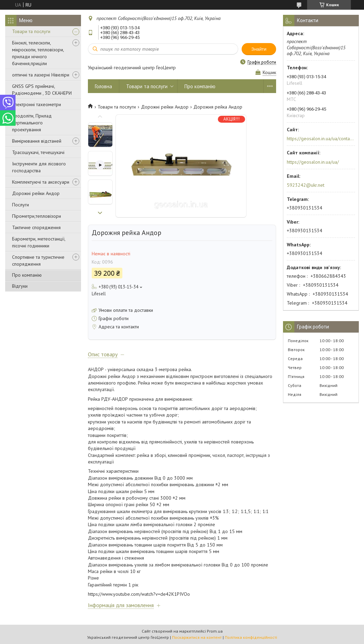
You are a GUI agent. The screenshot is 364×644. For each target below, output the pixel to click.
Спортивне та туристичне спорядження (38, 260)
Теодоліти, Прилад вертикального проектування (32, 123)
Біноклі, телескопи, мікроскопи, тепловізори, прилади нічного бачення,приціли (38, 53)
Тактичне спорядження (36, 227)
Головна (103, 86)
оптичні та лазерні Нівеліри (41, 75)
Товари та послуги (31, 31)
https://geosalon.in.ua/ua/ (313, 162)
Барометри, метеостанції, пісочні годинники (39, 242)
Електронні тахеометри (37, 104)
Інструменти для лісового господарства (39, 167)
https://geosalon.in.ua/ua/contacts (320, 139)
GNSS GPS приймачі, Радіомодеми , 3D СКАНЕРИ (42, 90)
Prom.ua (215, 631)
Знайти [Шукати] (259, 49)
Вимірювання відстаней (37, 141)
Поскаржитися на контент (197, 637)
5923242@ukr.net (306, 185)
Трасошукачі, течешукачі (38, 152)
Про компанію (27, 275)
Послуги (21, 205)
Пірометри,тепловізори (37, 216)
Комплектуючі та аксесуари (41, 182)
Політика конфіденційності (251, 637)
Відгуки (20, 286)
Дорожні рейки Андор (36, 193)
